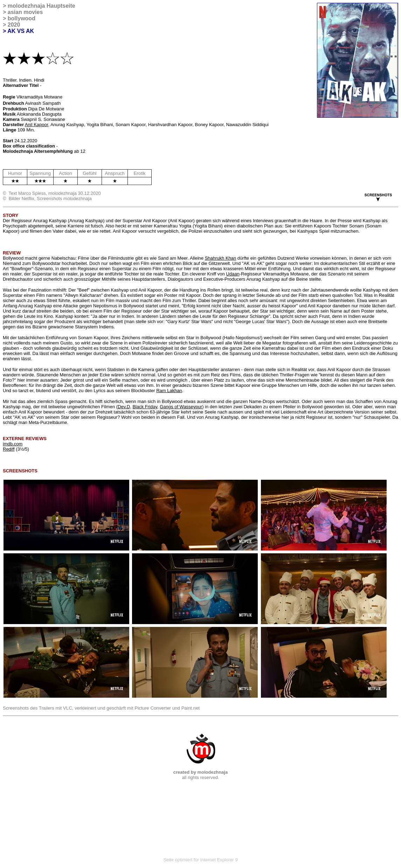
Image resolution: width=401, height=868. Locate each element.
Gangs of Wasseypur (181, 407)
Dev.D (124, 407)
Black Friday (145, 407)
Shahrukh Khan (221, 258)
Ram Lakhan (169, 391)
